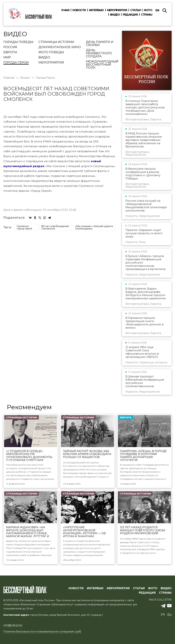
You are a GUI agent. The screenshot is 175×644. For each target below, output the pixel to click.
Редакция (130, 15)
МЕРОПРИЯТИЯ (118, 589)
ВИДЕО (166, 589)
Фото (148, 10)
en (157, 10)
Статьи (135, 10)
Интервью (96, 10)
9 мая (65, 10)
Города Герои (16, 63)
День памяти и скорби (100, 44)
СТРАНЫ (165, 593)
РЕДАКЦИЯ (147, 593)
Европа (10, 52)
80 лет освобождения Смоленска (55, 289)
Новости (79, 10)
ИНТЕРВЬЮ (95, 589)
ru (169, 615)
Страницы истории (56, 42)
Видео (115, 15)
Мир (7, 58)
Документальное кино (60, 47)
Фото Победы (51, 52)
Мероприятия (117, 10)
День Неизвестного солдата (99, 53)
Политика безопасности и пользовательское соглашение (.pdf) (42, 632)
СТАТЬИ (139, 589)
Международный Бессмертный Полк (102, 65)
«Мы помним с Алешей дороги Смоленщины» (94, 289)
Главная (9, 78)
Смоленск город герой (24, 289)
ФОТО (153, 589)
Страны (147, 15)
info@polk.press (13, 625)
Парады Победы (18, 42)
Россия (10, 47)
